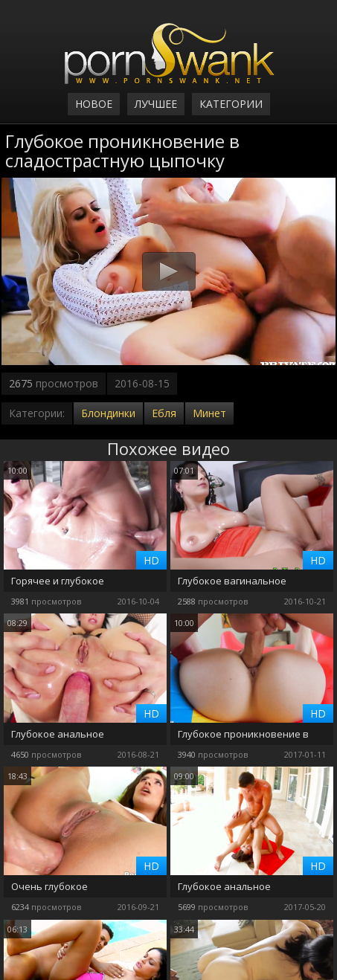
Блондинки (108, 413)
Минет (209, 413)
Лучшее (156, 104)
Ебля (164, 413)
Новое (94, 104)
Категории (231, 104)
